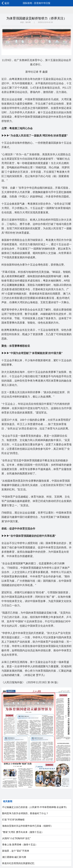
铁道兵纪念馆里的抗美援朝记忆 (18, 863)
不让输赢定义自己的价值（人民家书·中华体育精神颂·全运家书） (35, 807)
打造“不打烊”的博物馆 (13, 820)
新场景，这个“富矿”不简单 (15, 851)
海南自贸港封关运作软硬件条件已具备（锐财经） (27, 826)
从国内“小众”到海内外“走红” (16, 838)
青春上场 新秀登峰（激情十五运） (20, 845)
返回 (5, 3)
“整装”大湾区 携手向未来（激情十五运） (23, 832)
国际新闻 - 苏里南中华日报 (36, 3)
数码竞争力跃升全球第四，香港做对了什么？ (25, 813)
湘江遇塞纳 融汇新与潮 (14, 857)
